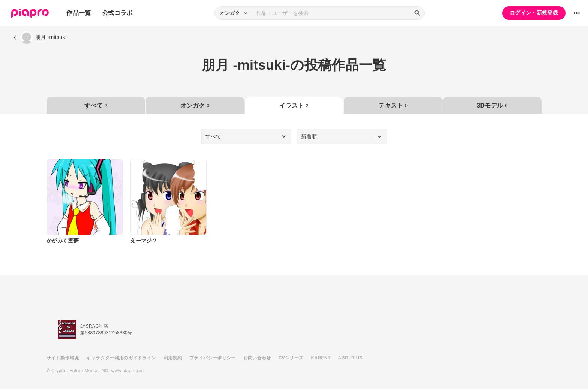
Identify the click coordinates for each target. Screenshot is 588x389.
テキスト (393, 105)
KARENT (321, 358)
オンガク (195, 105)
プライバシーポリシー (213, 358)
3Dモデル (492, 105)
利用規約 (173, 358)
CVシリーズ (291, 358)
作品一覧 (79, 13)
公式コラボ (117, 13)
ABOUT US (350, 358)
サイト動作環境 (63, 358)
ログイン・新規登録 (534, 13)
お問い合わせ (257, 358)
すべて (96, 105)
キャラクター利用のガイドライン (121, 358)
